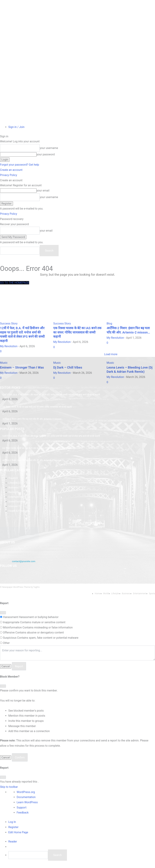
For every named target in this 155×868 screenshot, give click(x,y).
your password (46, 154)
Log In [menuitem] (12, 825)
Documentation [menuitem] (26, 800)
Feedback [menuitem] (23, 816)
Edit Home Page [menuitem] (18, 835)
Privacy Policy (9, 175)
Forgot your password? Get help (20, 165)
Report (19, 670)
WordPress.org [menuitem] (26, 795)
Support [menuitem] (21, 811)
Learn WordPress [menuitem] (27, 805)
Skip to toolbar (9, 790)
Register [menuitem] (13, 830)
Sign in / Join (16, 127)
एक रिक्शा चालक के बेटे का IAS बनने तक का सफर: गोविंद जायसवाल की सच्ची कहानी (35, 413)
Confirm (20, 761)
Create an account (11, 170)
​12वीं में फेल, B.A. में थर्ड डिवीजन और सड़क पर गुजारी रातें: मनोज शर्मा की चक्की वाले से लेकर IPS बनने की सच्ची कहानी (48, 401)
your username (49, 148)
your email (43, 191)
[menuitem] (13, 845)
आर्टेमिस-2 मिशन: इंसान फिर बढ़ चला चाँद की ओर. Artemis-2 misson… (31, 425)
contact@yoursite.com (23, 565)
